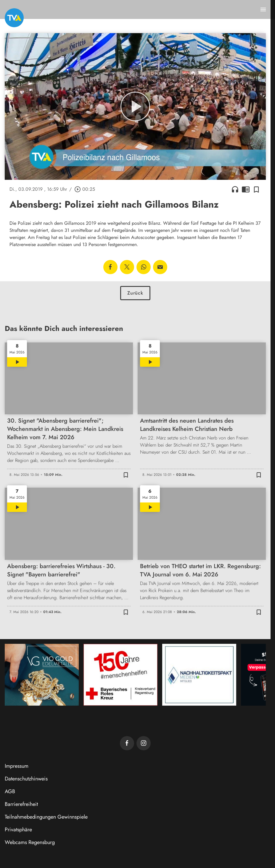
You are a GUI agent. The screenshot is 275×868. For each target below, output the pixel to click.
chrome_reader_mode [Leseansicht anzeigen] (246, 189)
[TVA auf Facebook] (127, 743)
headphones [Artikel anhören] (235, 189)
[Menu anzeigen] (263, 9)
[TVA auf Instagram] (144, 743)
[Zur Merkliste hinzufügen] (256, 189)
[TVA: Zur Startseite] (14, 18)
